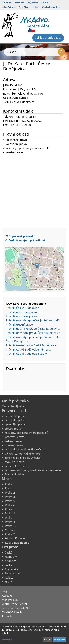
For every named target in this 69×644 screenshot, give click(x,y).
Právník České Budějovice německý (29, 349)
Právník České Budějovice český (26, 354)
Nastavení (7, 639)
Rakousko (20, 2)
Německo (7, 2)
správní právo (14, 445)
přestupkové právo (17, 466)
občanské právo (15, 416)
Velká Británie (9, 7)
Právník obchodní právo (21, 316)
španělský (11, 569)
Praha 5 (10, 501)
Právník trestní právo (19, 324)
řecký (8, 582)
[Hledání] (61, 52)
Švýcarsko (33, 2)
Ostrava (10, 530)
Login (6, 591)
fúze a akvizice (14, 474)
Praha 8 (10, 513)
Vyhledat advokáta (48, 38)
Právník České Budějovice (22, 308)
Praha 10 (11, 526)
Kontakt (7, 596)
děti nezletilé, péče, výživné (23, 458)
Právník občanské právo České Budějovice (33, 329)
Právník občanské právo (21, 312)
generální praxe (15, 424)
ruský (9, 565)
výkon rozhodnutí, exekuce (22, 454)
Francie (45, 2)
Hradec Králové (15, 538)
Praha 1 (10, 484)
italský (9, 577)
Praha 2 (10, 493)
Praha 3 (10, 522)
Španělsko (24, 7)
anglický (10, 561)
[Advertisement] (34, 189)
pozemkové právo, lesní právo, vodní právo (33, 470)
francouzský (13, 573)
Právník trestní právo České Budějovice (31, 345)
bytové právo (13, 441)
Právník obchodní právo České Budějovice (33, 333)
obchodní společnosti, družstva (25, 449)
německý (11, 557)
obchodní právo (15, 420)
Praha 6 (10, 505)
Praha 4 (10, 497)
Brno (8, 488)
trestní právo (13, 429)
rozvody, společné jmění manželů (27, 433)
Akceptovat (59, 639)
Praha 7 (10, 534)
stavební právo (15, 462)
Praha (9, 518)
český (9, 552)
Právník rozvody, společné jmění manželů (33, 320)
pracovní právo (15, 437)
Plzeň (8, 509)
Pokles (48, 639)
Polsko (36, 7)
